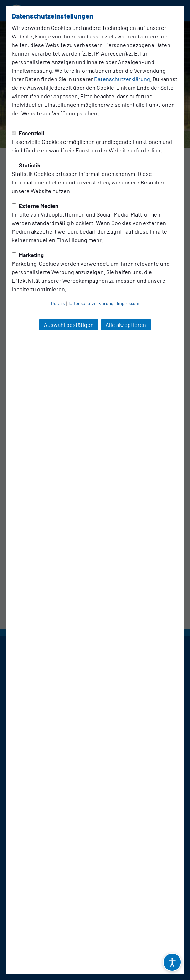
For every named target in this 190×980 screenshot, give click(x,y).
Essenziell (28, 133)
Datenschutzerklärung (122, 79)
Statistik (26, 165)
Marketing (28, 255)
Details (58, 303)
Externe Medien (35, 206)
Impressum (128, 303)
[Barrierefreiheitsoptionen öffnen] (172, 962)
